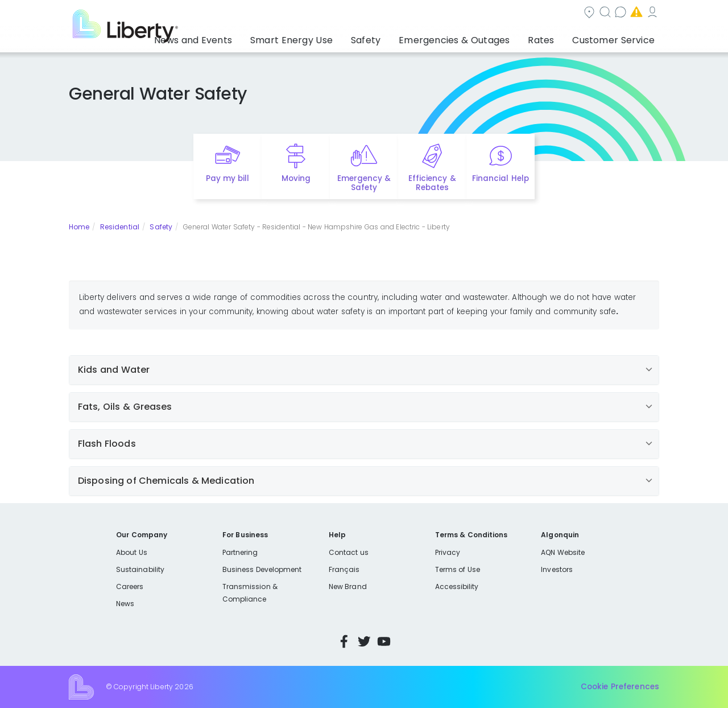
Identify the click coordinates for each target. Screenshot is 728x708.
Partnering (240, 552)
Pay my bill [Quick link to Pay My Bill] (228, 178)
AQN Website (563, 552)
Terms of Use (458, 569)
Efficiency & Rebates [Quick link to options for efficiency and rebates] (432, 183)
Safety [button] (395, 37)
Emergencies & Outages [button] (475, 37)
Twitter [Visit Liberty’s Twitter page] (364, 641)
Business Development (262, 569)
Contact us (492, 13)
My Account (634, 13)
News (125, 604)
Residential (120, 227)
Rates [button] (552, 37)
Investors (557, 569)
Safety (161, 227)
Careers (130, 586)
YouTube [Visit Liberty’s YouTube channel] (384, 641)
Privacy (448, 552)
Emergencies (562, 13)
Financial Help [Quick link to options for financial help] (500, 178)
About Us (132, 552)
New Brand (348, 586)
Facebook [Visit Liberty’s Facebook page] (344, 641)
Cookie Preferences (620, 687)
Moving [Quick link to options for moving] (296, 178)
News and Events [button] (243, 37)
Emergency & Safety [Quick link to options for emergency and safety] (364, 183)
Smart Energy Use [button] (330, 37)
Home (79, 227)
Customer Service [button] (617, 37)
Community (371, 13)
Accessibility (457, 586)
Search (433, 13)
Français (344, 569)
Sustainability (140, 569)
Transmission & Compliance (250, 593)
